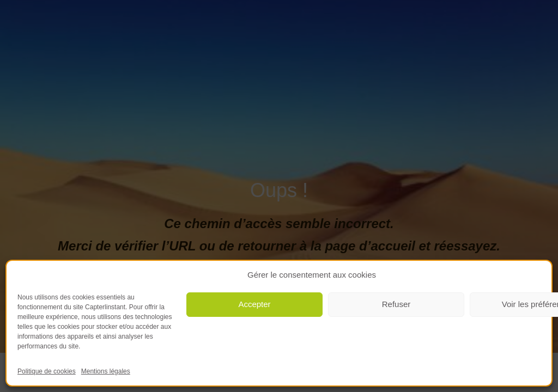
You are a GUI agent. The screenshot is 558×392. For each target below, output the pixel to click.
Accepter (254, 304)
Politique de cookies (47, 371)
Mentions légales (106, 371)
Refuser (396, 304)
